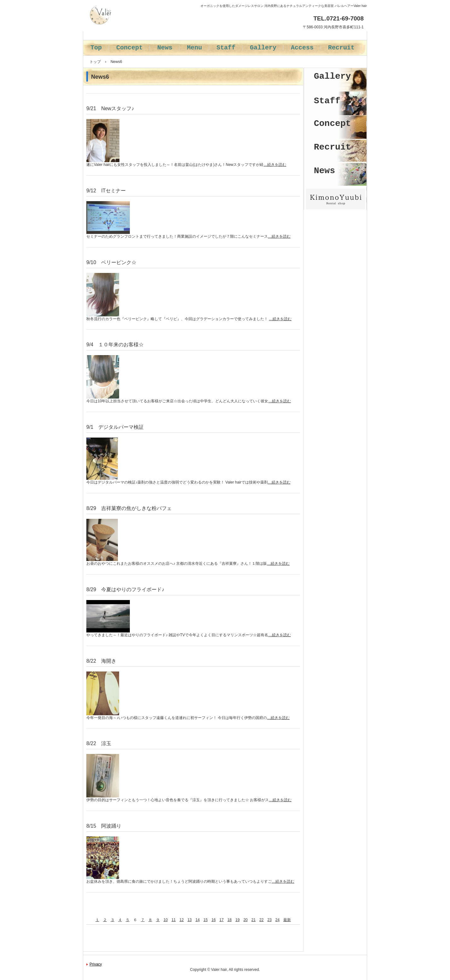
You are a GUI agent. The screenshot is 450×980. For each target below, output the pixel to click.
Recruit (341, 48)
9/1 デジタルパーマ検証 (115, 427)
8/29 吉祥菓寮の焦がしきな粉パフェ (129, 508)
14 (197, 920)
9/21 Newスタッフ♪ (110, 108)
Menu (194, 48)
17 (221, 920)
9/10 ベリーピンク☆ (111, 262)
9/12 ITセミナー (106, 191)
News (165, 48)
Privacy (96, 964)
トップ (95, 62)
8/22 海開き (101, 661)
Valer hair (219, 970)
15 (206, 920)
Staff (226, 48)
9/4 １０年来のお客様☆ (115, 345)
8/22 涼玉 (99, 743)
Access (302, 48)
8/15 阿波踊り (104, 826)
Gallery (263, 48)
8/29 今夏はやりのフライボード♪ (125, 589)
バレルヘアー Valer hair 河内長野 (141, 32)
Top (96, 48)
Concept (130, 48)
